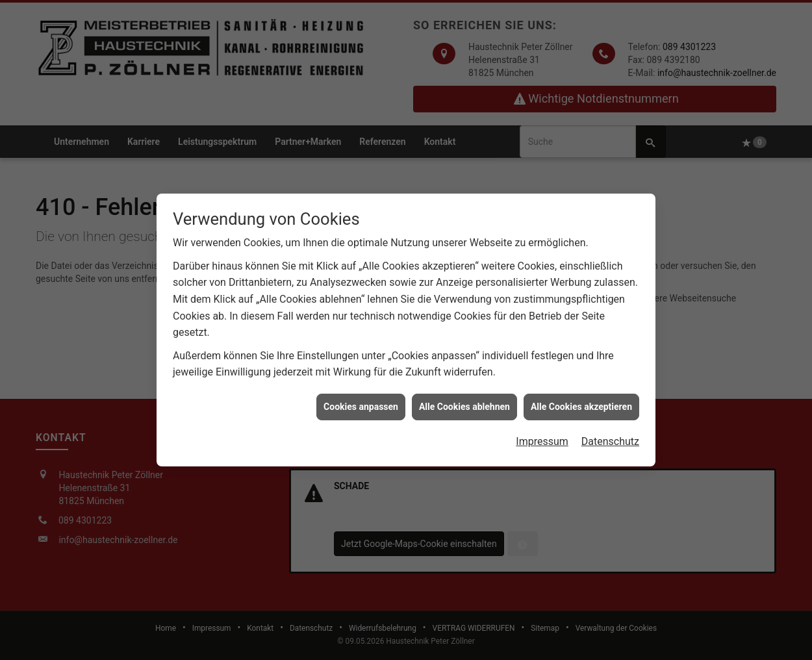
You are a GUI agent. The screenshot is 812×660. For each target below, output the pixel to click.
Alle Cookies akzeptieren (581, 403)
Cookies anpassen (361, 403)
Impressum (542, 438)
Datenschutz (610, 438)
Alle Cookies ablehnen (464, 403)
